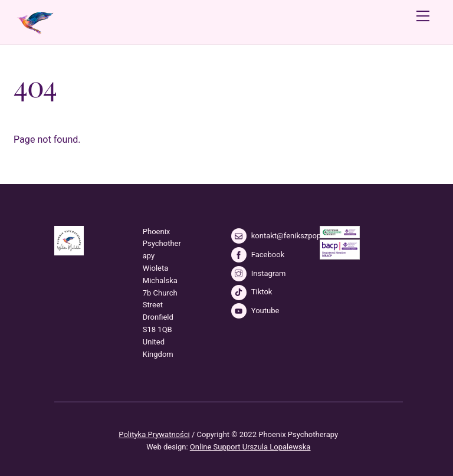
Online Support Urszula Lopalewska (250, 447)
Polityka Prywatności (154, 434)
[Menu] (423, 16)
